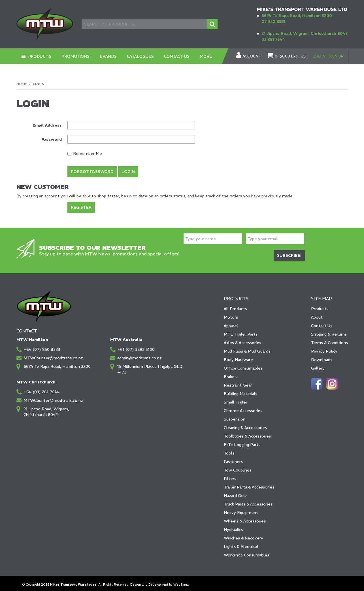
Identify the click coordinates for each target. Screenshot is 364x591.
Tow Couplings (238, 468)
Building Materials (240, 391)
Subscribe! (289, 254)
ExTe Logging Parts (242, 442)
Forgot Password (92, 172)
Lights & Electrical (241, 544)
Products (40, 56)
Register (81, 206)
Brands (109, 56)
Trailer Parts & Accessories (249, 485)
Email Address (47, 125)
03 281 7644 (273, 39)
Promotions (76, 56)
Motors (231, 315)
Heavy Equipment (241, 510)
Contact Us (177, 56)
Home (22, 84)
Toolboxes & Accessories (247, 434)
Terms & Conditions (329, 340)
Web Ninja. (181, 582)
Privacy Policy (324, 349)
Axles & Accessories (242, 340)
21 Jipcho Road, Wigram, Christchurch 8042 (305, 33)
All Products (235, 306)
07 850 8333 (273, 22)
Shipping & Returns (329, 332)
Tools (229, 451)
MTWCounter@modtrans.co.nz (53, 356)
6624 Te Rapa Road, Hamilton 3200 (297, 16)
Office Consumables (243, 366)
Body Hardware (238, 357)
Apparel (231, 323)
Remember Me (85, 153)
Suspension (235, 417)
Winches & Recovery (243, 536)
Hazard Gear (235, 493)
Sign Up (336, 56)
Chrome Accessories (243, 408)
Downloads (322, 357)
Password (52, 139)
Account (252, 56)
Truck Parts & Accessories (248, 502)
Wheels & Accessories (245, 519)
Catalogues (141, 56)
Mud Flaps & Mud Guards (247, 349)
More (207, 56)
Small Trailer (236, 400)
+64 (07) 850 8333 (42, 347)
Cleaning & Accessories (245, 425)
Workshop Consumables (246, 553)
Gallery (318, 366)
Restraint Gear (238, 383)
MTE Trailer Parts (241, 332)
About (317, 315)
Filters (230, 476)
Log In (319, 56)
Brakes (230, 374)
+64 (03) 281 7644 (41, 390)
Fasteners (233, 459)
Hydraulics (233, 527)
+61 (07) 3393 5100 (136, 347)
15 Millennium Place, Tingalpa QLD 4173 (150, 367)
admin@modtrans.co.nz (140, 356)
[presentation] (227, 254)
